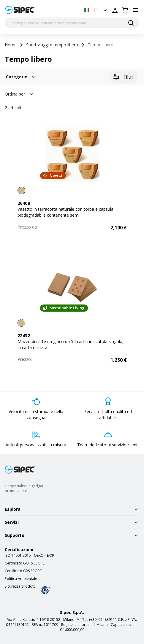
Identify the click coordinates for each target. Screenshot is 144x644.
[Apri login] (115, 10)
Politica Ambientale (21, 579)
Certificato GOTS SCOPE (25, 563)
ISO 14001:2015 (18, 556)
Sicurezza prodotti (20, 586)
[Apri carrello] (125, 10)
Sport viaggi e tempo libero (52, 45)
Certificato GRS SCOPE (23, 571)
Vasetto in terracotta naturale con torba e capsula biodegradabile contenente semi (65, 212)
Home (11, 45)
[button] (96, 10)
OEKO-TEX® (44, 556)
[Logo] (20, 10)
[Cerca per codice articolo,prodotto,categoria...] (72, 23)
